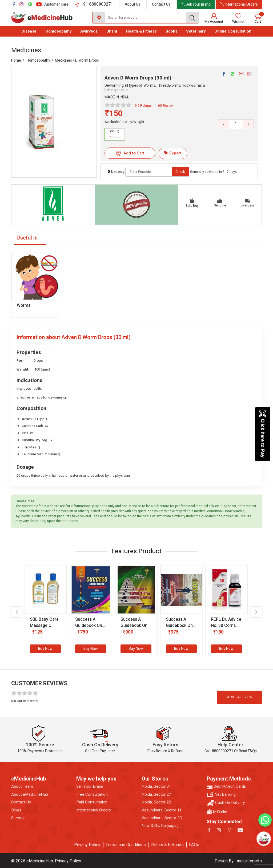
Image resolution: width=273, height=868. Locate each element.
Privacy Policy (87, 845)
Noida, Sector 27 (156, 795)
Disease (29, 31)
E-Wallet (217, 812)
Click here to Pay (262, 434)
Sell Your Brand (90, 787)
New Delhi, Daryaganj (160, 826)
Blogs (16, 810)
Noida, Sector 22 (156, 802)
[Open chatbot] (264, 839)
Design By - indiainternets (238, 861)
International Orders (94, 810)
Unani (112, 31)
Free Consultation (92, 795)
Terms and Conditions (126, 845)
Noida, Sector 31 (156, 787)
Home (16, 60)
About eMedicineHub (30, 795)
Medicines (63, 60)
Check (180, 172)
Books (171, 31)
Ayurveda (89, 31)
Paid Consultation (92, 802)
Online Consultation (233, 31)
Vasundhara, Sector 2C (162, 818)
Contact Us (161, 4)
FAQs (194, 845)
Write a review (240, 697)
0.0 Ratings (143, 106)
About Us (133, 4)
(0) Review (166, 106)
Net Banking (221, 795)
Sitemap (18, 818)
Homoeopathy (58, 31)
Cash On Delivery (226, 803)
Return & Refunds (167, 845)
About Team (22, 787)
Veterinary (196, 31)
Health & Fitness (141, 31)
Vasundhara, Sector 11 (162, 810)
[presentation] (17, 612)
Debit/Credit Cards (226, 787)
